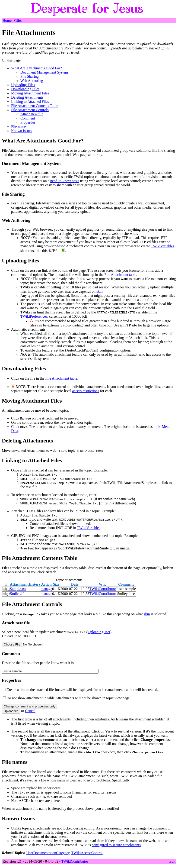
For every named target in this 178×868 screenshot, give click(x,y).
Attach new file (32, 114)
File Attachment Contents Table (35, 106)
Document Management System (44, 72)
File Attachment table (120, 275)
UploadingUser (99, 632)
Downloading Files (25, 89)
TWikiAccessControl (87, 853)
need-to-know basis (65, 181)
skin (100, 291)
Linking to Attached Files (30, 102)
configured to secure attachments (116, 845)
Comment (28, 118)
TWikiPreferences (34, 316)
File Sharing (30, 76)
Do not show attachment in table (31, 698)
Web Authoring (32, 81)
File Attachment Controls (30, 110)
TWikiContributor (103, 589)
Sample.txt (18, 589)
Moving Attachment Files (30, 93)
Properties (28, 122)
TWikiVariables (163, 246)
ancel (30, 711)
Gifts (18, 21)
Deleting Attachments (27, 97)
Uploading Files (23, 85)
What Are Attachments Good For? (37, 68)
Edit (172, 861)
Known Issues (22, 131)
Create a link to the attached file (30, 690)
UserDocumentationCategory (48, 853)
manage (46, 589)
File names (19, 127)
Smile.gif (17, 594)
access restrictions (86, 391)
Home (7, 21)
